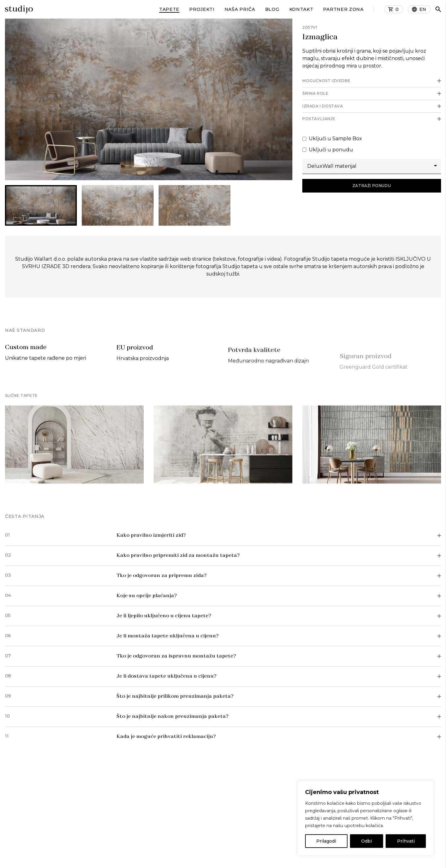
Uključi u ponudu (328, 150)
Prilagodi (326, 841)
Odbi (367, 841)
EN (423, 9)
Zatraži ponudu (372, 186)
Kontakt (301, 9)
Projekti (202, 9)
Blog (272, 9)
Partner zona (343, 9)
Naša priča (240, 9)
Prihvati (406, 841)
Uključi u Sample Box (332, 139)
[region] (365, 818)
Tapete (169, 9)
